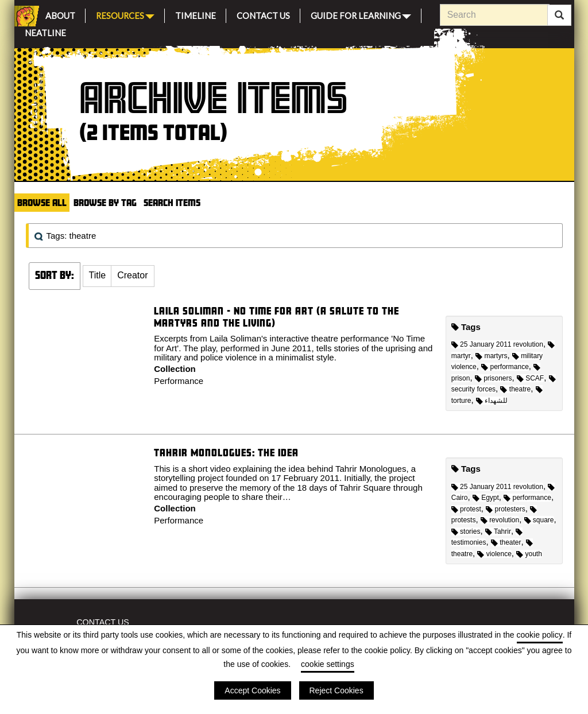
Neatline (45, 31)
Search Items (172, 202)
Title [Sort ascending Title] (98, 275)
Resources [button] (125, 15)
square (539, 520)
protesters (506, 509)
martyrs (491, 356)
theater (506, 542)
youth (529, 554)
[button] (98, 276)
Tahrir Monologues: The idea (226, 453)
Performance (179, 381)
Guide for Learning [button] (361, 15)
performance (505, 367)
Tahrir (498, 531)
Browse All (42, 202)
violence (494, 554)
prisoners (494, 378)
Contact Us (263, 14)
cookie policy (540, 635)
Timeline (196, 14)
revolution (500, 520)
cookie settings (328, 664)
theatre (515, 389)
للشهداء (492, 401)
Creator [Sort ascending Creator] (132, 275)
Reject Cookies (336, 690)
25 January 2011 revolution (497, 344)
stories (466, 531)
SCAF (530, 378)
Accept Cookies (252, 690)
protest (466, 509)
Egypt (486, 498)
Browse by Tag (105, 202)
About (60, 14)
